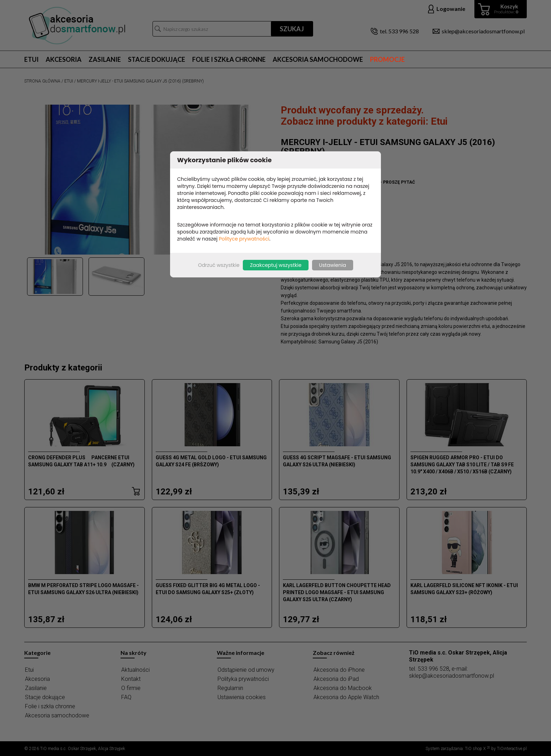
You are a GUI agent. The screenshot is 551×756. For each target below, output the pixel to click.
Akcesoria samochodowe (318, 59)
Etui (31, 59)
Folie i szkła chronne (229, 59)
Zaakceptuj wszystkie (275, 265)
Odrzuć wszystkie (219, 265)
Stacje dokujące (157, 59)
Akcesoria (64, 59)
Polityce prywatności (244, 239)
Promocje (387, 59)
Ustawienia (333, 265)
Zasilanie (105, 59)
